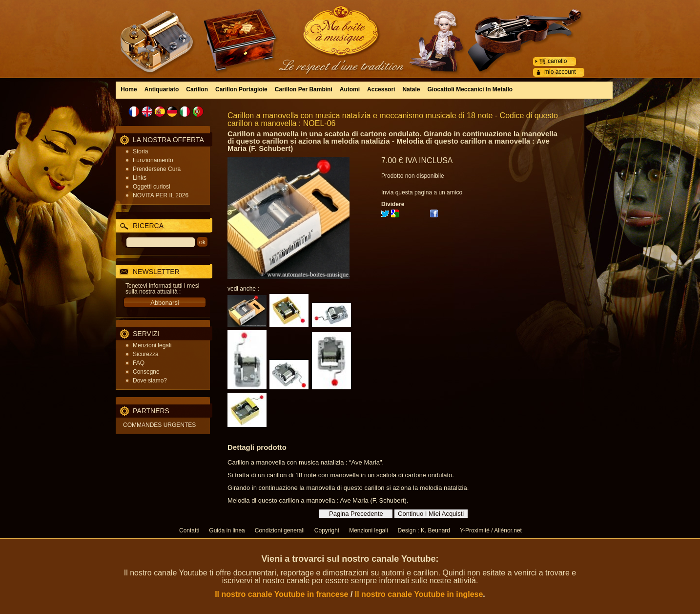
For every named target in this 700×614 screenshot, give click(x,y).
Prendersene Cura (157, 169)
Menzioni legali (152, 345)
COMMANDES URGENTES (159, 425)
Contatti (189, 530)
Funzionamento (153, 160)
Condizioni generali (280, 530)
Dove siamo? (150, 381)
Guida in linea (227, 530)
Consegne (146, 372)
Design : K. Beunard (424, 530)
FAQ (139, 363)
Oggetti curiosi (152, 187)
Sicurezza (146, 354)
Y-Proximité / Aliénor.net (491, 530)
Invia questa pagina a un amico (422, 192)
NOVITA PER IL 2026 (161, 195)
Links (140, 178)
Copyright (327, 530)
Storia (140, 151)
